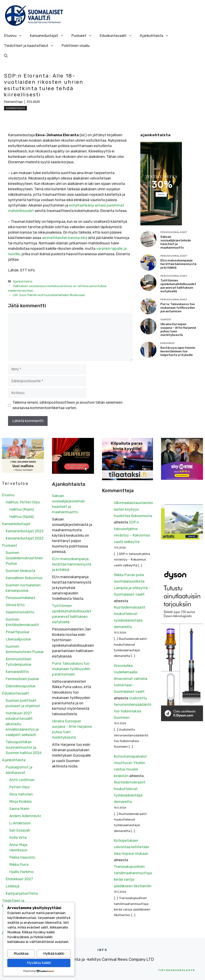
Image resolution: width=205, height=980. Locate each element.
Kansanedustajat (49, 36)
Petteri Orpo (19, 787)
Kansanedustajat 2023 (25, 531)
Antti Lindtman (22, 780)
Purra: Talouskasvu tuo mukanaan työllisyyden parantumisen (178, 308)
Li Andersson (20, 823)
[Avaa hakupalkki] (6, 56)
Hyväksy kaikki (39, 963)
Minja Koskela (20, 802)
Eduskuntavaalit (118, 36)
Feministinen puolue (22, 679)
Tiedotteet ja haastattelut (31, 46)
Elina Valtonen (21, 794)
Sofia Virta (18, 838)
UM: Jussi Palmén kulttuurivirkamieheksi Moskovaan (49, 295)
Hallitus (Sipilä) (21, 517)
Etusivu (15, 36)
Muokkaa (21, 954)
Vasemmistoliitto (20, 612)
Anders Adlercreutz (25, 816)
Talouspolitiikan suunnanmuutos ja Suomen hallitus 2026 (24, 747)
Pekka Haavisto (22, 857)
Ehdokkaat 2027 (19, 879)
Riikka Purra (19, 865)
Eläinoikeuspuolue (20, 686)
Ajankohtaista (156, 36)
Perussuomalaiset (20, 598)
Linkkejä (12, 886)
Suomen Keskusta (20, 571)
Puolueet (84, 36)
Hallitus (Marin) (22, 509)
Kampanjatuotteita (22, 893)
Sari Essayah (20, 830)
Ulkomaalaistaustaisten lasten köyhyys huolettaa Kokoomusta (133, 509)
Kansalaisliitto (17, 672)
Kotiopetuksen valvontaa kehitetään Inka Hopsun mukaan (132, 847)
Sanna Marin (19, 809)
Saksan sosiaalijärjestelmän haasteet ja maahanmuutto (176, 242)
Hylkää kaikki (54, 954)
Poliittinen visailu (75, 46)
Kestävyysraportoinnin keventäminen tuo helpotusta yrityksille (178, 351)
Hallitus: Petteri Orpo (23, 502)
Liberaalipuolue (18, 639)
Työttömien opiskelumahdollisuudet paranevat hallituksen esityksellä (178, 286)
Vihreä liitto (15, 605)
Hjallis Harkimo (21, 872)
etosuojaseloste (176, 970)
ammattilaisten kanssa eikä (65, 238)
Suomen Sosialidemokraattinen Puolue (24, 558)
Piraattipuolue (17, 632)
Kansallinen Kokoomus (24, 578)
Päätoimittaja (13, 102)
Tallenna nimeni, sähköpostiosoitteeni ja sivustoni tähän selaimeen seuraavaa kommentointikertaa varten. (67, 405)
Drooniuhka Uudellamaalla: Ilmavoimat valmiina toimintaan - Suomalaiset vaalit (131, 679)
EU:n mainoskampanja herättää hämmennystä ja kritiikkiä (178, 264)
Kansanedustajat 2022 (25, 538)
